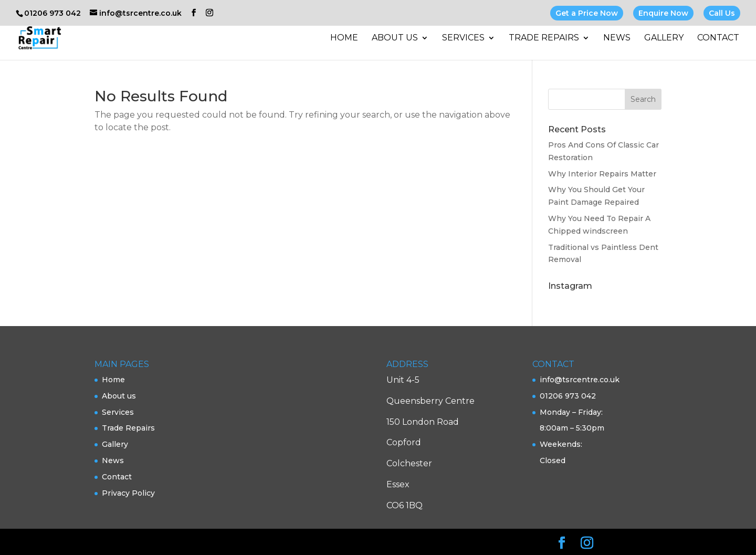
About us (395, 38)
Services (463, 38)
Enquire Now (663, 13)
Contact (718, 38)
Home (344, 38)
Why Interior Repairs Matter (602, 174)
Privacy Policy (128, 493)
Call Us (722, 13)
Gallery (664, 38)
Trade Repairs (544, 38)
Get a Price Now (587, 13)
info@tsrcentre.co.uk (580, 380)
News (617, 38)
